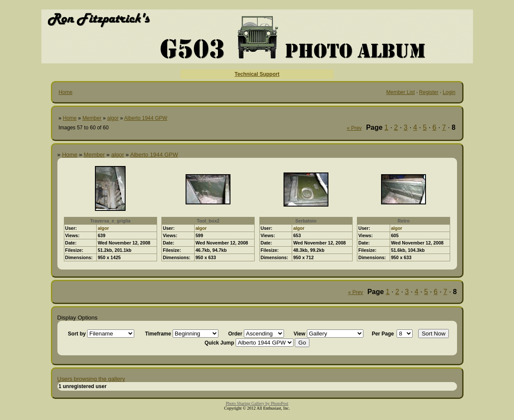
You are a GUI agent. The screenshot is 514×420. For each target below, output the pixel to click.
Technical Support (257, 74)
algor (113, 118)
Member (92, 118)
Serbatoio (306, 221)
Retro (404, 221)
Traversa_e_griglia (110, 221)
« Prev (354, 128)
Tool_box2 (208, 221)
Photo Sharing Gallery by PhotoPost (257, 403)
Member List (400, 92)
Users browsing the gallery (91, 379)
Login (449, 92)
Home (66, 92)
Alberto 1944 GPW (146, 118)
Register (429, 92)
